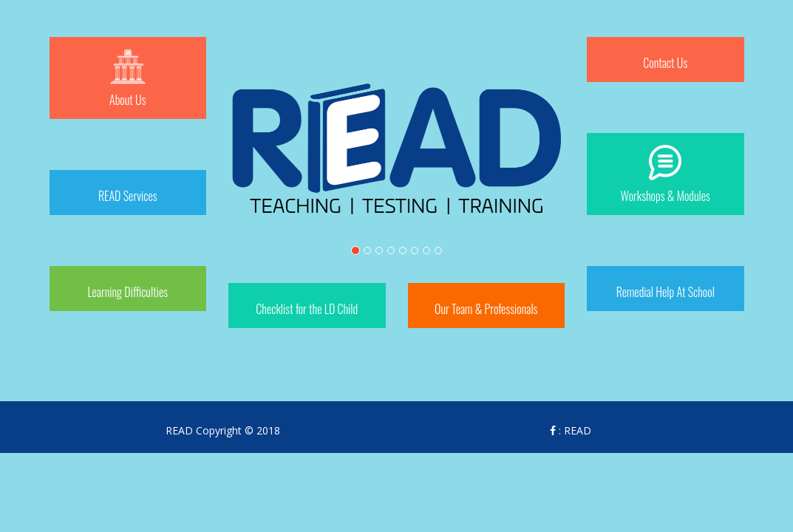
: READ (571, 430)
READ (179, 430)
